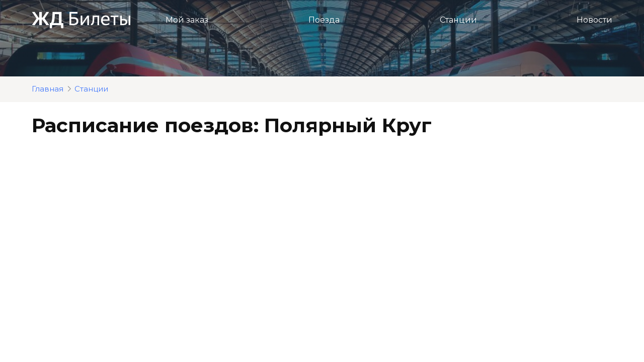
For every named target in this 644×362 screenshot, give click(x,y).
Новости (594, 20)
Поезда (324, 20)
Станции (458, 20)
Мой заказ (187, 20)
